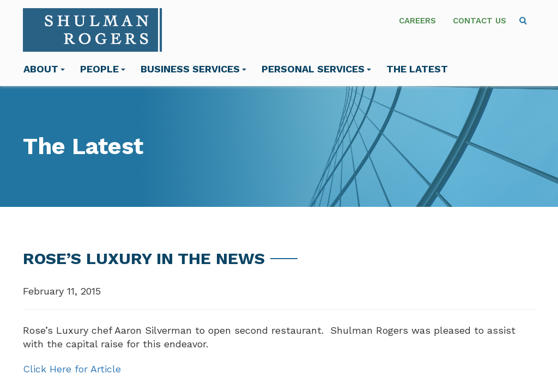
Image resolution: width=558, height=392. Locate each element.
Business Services (193, 69)
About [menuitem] (44, 69)
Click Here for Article (72, 369)
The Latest (417, 69)
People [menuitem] (103, 69)
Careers (417, 21)
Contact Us (480, 21)
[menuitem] (523, 21)
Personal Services (316, 69)
